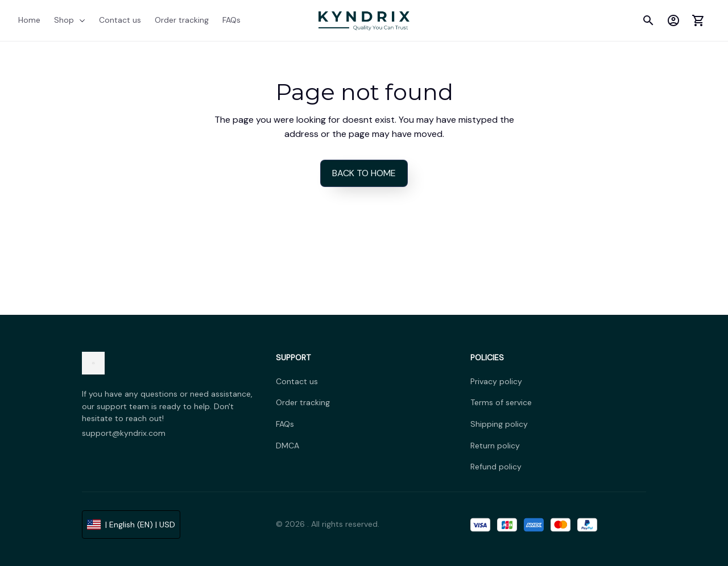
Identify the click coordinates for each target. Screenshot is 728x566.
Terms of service (501, 402)
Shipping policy (499, 424)
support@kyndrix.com (124, 433)
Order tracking (303, 402)
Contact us (297, 381)
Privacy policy (496, 381)
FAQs (285, 424)
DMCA (288, 446)
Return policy (495, 446)
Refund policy (496, 467)
